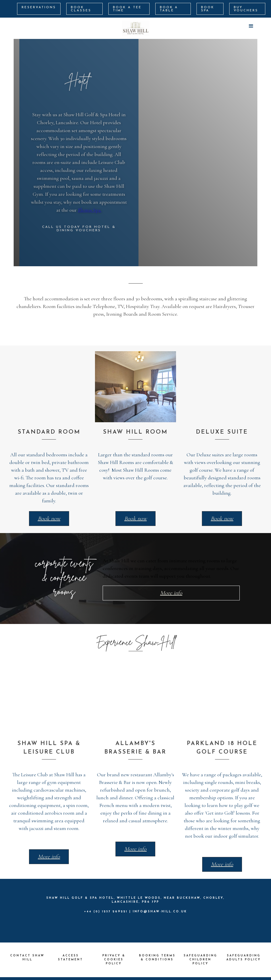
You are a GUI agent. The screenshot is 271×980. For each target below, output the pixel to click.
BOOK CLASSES (81, 9)
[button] (251, 26)
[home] (135, 28)
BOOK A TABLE (169, 9)
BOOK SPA (208, 9)
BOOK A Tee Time (127, 9)
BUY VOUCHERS (246, 9)
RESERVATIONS (39, 8)
